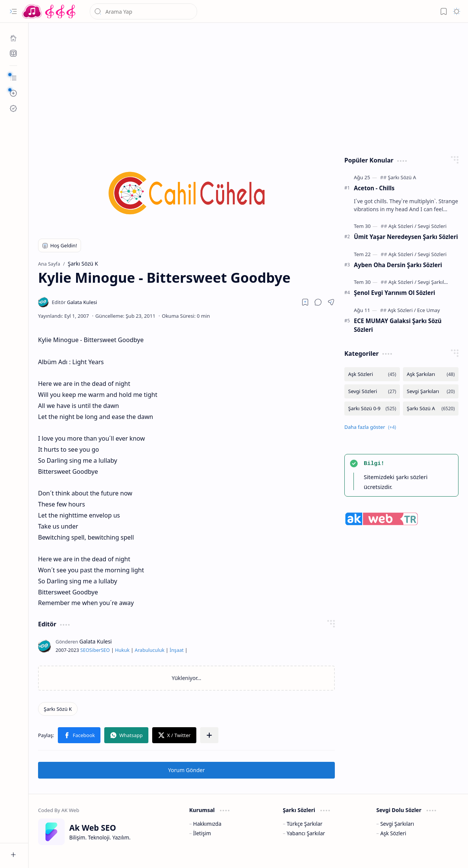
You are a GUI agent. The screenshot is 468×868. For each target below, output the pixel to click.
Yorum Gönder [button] (186, 770)
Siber (95, 650)
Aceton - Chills (374, 188)
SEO (85, 650)
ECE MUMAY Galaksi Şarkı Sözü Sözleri (398, 325)
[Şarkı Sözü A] (402, 177)
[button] (13, 11)
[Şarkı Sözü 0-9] (372, 409)
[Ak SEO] (13, 53)
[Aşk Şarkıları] (431, 374)
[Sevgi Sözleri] (432, 226)
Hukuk (122, 650)
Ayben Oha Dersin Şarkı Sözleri (398, 265)
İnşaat (177, 650)
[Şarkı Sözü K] (58, 709)
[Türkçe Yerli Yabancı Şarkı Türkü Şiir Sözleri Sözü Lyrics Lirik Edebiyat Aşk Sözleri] (49, 11)
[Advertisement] (248, 88)
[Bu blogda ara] (143, 11)
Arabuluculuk (150, 650)
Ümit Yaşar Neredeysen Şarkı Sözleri (406, 237)
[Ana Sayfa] (13, 38)
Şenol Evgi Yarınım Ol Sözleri (395, 293)
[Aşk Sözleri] (403, 226)
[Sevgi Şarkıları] (434, 282)
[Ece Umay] (428, 310)
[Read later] (305, 302)
